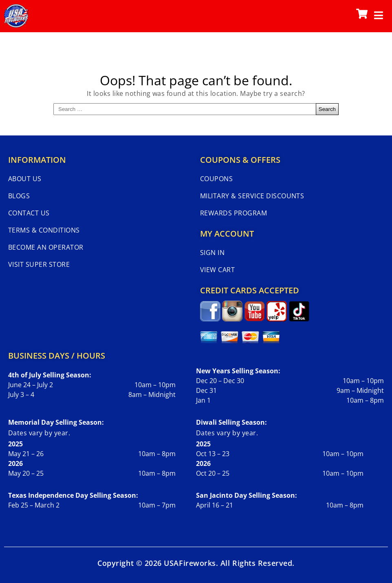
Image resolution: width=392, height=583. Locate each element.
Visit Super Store (39, 264)
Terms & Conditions (44, 230)
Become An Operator (46, 247)
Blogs (19, 196)
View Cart (217, 270)
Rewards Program (233, 213)
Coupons (216, 179)
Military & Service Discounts (252, 196)
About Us (25, 179)
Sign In (212, 253)
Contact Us (29, 213)
